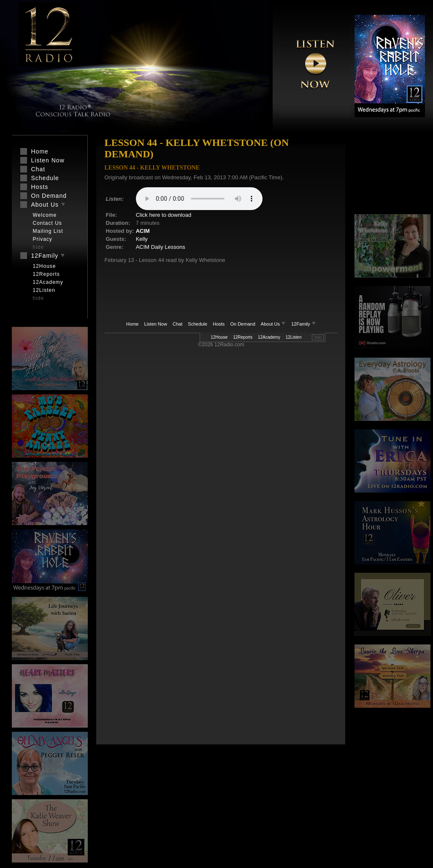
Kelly (142, 239)
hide (318, 337)
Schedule (198, 324)
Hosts (219, 324)
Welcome (45, 215)
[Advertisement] (392, 175)
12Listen (294, 337)
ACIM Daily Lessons (161, 247)
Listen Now (156, 324)
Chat (177, 324)
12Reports (243, 337)
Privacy (43, 239)
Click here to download (164, 215)
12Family (304, 324)
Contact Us (47, 223)
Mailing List (48, 231)
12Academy (269, 337)
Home (132, 324)
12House (219, 337)
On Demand (242, 324)
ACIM (143, 231)
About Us (274, 324)
